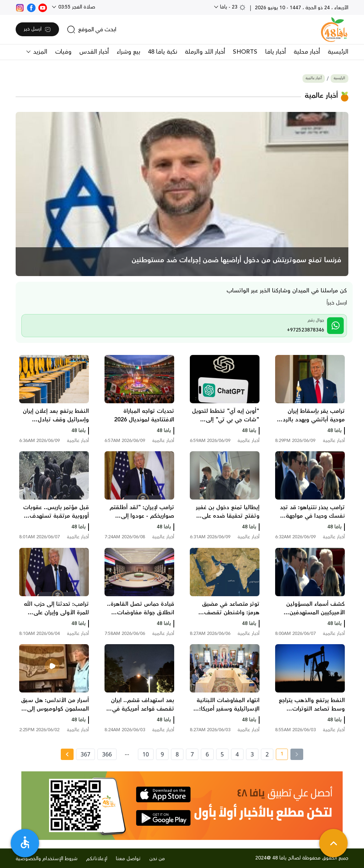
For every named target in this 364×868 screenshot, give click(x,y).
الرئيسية (338, 52)
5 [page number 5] (222, 754)
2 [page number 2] (267, 754)
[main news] (182, 194)
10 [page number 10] (146, 754)
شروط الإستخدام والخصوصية (47, 859)
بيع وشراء (128, 52)
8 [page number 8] (177, 754)
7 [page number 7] (192, 754)
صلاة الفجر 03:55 (76, 7)
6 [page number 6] (207, 754)
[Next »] (67, 754)
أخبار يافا (275, 52)
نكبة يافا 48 (162, 52)
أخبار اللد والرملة (205, 52)
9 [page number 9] (162, 754)
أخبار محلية (307, 52)
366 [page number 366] (107, 754)
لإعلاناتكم (97, 859)
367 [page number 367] (85, 754)
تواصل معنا (128, 859)
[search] (92, 29)
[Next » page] (67, 754)
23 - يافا (232, 7)
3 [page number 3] (252, 754)
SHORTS (245, 52)
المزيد (39, 52)
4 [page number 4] (237, 754)
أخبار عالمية (314, 78)
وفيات (63, 52)
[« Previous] (297, 754)
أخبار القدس (94, 52)
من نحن (157, 859)
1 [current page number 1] (280, 755)
